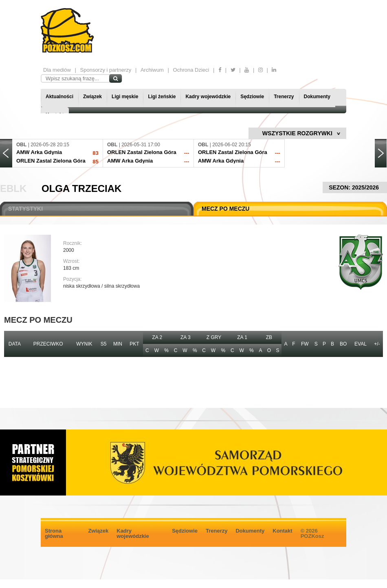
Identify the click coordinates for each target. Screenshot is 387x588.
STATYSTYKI (25, 209)
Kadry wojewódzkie (208, 97)
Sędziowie (252, 97)
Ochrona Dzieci (191, 70)
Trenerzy (284, 97)
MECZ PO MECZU (225, 209)
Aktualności (59, 97)
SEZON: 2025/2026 (355, 187)
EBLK (13, 188)
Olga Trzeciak (81, 188)
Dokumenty (317, 97)
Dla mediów (57, 70)
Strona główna (54, 533)
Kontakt (282, 531)
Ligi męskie (125, 97)
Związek (92, 97)
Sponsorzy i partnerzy (106, 70)
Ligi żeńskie (162, 97)
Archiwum (152, 70)
